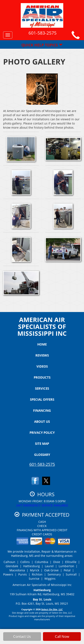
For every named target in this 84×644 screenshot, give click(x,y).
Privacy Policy (42, 433)
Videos (42, 366)
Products (42, 377)
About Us (42, 421)
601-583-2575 (42, 464)
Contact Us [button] (22, 639)
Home (42, 344)
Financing (42, 410)
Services (42, 388)
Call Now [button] (62, 639)
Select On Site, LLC (52, 609)
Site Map (42, 444)
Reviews (42, 355)
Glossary (42, 455)
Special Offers (42, 399)
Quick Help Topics (42, 45)
